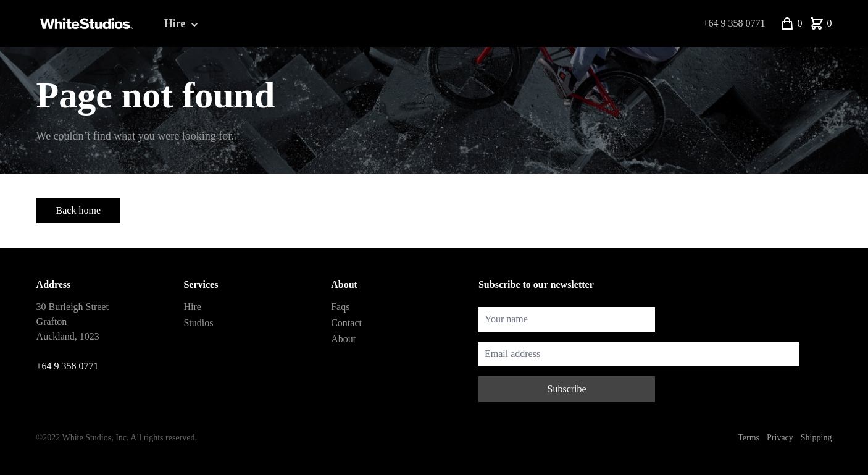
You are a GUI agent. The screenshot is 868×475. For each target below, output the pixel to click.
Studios (198, 323)
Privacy (780, 438)
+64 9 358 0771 (734, 23)
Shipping (816, 438)
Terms (749, 438)
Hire (182, 24)
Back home (78, 210)
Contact (346, 323)
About (343, 339)
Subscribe (567, 389)
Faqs (340, 307)
